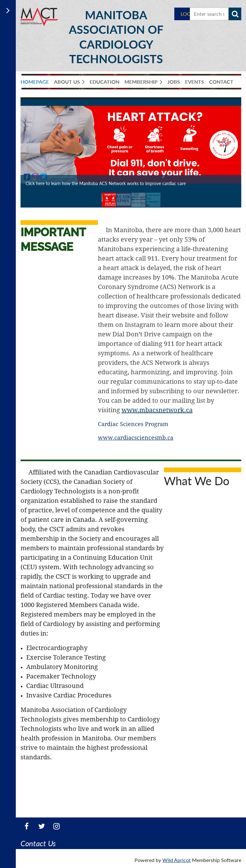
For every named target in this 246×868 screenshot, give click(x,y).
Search (235, 14)
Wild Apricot (177, 860)
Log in (189, 14)
